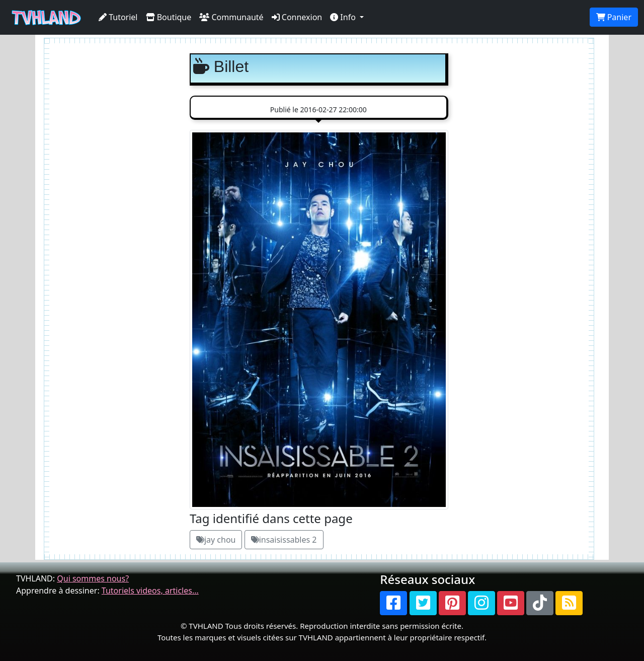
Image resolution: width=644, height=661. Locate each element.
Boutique (169, 17)
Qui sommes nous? (93, 578)
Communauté (231, 17)
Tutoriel (118, 17)
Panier (614, 17)
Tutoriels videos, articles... (150, 591)
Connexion (297, 17)
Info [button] (344, 17)
